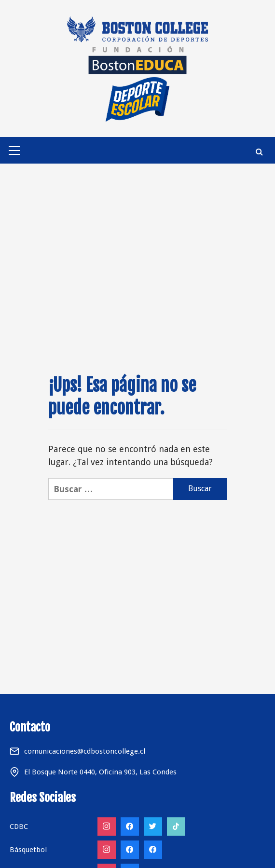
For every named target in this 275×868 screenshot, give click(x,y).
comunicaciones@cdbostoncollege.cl (85, 751)
